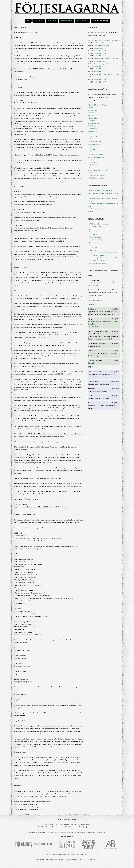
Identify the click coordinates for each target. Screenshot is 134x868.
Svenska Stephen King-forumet (96, 832)
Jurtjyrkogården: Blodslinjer (98, 263)
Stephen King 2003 (100, 66)
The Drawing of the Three (99, 170)
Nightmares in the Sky (97, 176)
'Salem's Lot (93, 110)
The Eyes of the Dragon (98, 157)
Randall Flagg (98, 48)
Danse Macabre (95, 136)
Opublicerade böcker (100, 43)
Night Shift (93, 118)
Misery (92, 173)
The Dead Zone (94, 123)
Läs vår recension (94, 285)
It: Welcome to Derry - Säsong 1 (99, 224)
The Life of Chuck (95, 237)
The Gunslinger (95, 144)
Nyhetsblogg (39, 21)
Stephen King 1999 (100, 51)
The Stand (93, 121)
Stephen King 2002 (100, 61)
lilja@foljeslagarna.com (88, 827)
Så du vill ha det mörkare (97, 255)
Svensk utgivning (67, 21)
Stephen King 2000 (100, 53)
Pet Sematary (94, 152)
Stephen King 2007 (100, 82)
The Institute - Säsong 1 (97, 240)
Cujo (92, 134)
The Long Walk (94, 126)
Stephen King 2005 (100, 72)
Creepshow (94, 139)
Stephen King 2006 (100, 80)
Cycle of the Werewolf (97, 155)
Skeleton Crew (95, 165)
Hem (28, 21)
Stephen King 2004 (100, 69)
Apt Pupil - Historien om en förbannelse (106, 40)
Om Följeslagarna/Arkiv (100, 21)
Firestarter (94, 129)
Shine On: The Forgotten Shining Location (103, 253)
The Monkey (93, 248)
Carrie (91, 108)
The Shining (93, 113)
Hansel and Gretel (95, 232)
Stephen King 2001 (100, 56)
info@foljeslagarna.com (83, 824)
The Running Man (96, 142)
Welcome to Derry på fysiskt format (100, 191)
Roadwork (94, 131)
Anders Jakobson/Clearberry (63, 860)
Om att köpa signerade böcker (103, 64)
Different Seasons (96, 147)
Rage (91, 116)
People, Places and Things (98, 105)
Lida (90, 229)
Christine (93, 149)
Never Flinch (93, 242)
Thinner (93, 162)
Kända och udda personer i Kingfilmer (106, 59)
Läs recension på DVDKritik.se (98, 300)
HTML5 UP (95, 860)
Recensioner (52, 21)
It (91, 168)
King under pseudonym (101, 46)
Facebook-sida (64, 832)
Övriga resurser (82, 21)
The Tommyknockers (97, 178)
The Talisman (95, 160)
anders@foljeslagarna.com (69, 827)
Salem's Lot (92, 250)
